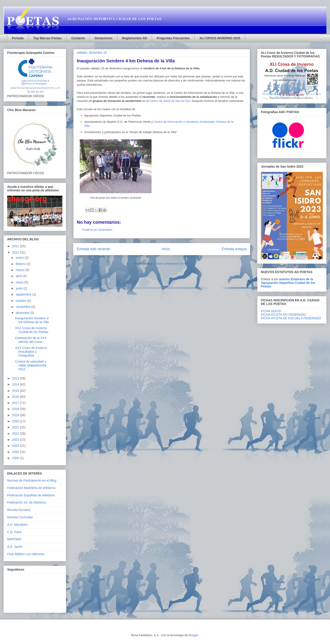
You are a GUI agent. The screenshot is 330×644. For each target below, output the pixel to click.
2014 (16, 384)
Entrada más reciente (93, 249)
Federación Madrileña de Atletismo (31, 488)
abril (19, 276)
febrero (21, 264)
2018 (16, 409)
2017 (16, 403)
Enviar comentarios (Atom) (171, 264)
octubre (21, 301)
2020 (16, 421)
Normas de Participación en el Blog (32, 480)
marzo (21, 270)
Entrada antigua (234, 249)
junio (19, 288)
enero (20, 258)
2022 (16, 434)
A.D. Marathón (17, 525)
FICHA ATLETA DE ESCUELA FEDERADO (291, 318)
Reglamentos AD (135, 38)
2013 (16, 378)
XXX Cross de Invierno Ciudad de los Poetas (32, 330)
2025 (16, 452)
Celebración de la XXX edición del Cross (31, 340)
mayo (20, 282)
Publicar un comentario (97, 230)
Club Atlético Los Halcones (26, 554)
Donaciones (103, 38)
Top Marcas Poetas (47, 38)
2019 (16, 415)
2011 (16, 246)
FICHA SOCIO (271, 311)
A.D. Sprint (15, 547)
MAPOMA (14, 539)
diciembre (23, 313)
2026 (16, 458)
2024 (16, 446)
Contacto (78, 38)
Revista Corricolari (20, 517)
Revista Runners (19, 510)
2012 (16, 252)
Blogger (194, 635)
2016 (16, 397)
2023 (16, 440)
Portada (18, 38)
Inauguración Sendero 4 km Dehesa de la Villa (32, 320)
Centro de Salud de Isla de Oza (170, 101)
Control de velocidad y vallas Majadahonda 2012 (31, 365)
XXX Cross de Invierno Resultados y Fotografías (31, 352)
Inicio (166, 249)
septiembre (24, 294)
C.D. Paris (14, 532)
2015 (16, 391)
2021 (16, 427)
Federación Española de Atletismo (31, 495)
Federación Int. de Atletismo (27, 502)
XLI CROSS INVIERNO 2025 (220, 38)
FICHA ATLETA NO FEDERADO (283, 315)
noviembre (23, 307)
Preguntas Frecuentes (173, 38)
